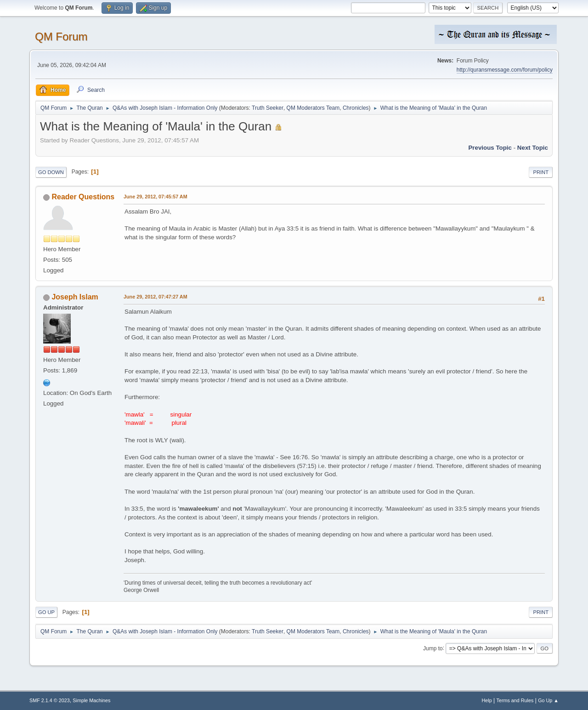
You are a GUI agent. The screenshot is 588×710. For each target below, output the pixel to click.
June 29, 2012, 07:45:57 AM (155, 197)
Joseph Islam (75, 297)
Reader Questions (83, 197)
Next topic (533, 148)
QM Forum (61, 37)
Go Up (46, 612)
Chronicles (356, 108)
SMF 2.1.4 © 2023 (50, 700)
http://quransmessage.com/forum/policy (505, 70)
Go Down (51, 172)
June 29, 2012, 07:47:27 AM (155, 297)
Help (487, 700)
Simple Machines (91, 700)
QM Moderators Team (313, 108)
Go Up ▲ (548, 700)
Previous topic (490, 148)
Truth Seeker (268, 108)
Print (541, 172)
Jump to (433, 648)
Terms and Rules (515, 700)
